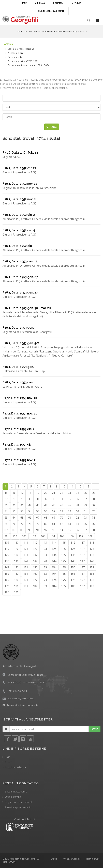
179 (7, 586)
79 (38, 524)
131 (26, 555)
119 (7, 549)
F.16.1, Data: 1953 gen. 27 (20, 277)
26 (93, 493)
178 (92, 580)
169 (7, 580)
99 (6, 536)
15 (6, 493)
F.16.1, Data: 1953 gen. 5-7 (21, 343)
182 (35, 586)
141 (26, 561)
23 (69, 493)
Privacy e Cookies (72, 859)
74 (93, 518)
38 (93, 499)
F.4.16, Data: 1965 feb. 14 (20, 152)
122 (35, 549)
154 (54, 567)
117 (82, 543)
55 (38, 511)
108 (90, 536)
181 (26, 586)
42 (30, 505)
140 (16, 561)
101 (24, 536)
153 (45, 567)
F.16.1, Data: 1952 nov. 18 (20, 199)
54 (30, 511)
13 (88, 486)
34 (62, 499)
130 (16, 555)
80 (46, 524)
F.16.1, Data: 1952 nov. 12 (20, 184)
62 (93, 511)
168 (92, 574)
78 (30, 524)
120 (16, 549)
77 (22, 524)
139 (7, 561)
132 (35, 555)
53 (22, 511)
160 (16, 574)
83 (69, 524)
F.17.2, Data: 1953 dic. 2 (19, 429)
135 (63, 555)
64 (14, 518)
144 (54, 561)
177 (82, 580)
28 (14, 499)
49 (85, 505)
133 (45, 555)
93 (54, 530)
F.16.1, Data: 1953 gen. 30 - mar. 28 (27, 308)
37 (85, 499)
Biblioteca (58, 4)
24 (77, 493)
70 (62, 518)
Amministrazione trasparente (23, 705)
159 (7, 574)
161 (26, 574)
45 (54, 505)
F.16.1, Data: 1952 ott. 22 (19, 168)
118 (92, 543)
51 (6, 511)
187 (82, 586)
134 (54, 555)
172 (35, 580)
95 (69, 530)
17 (22, 493)
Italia (8, 757)
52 (14, 511)
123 (45, 549)
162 (35, 574)
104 (53, 536)
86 (93, 524)
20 (46, 493)
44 (46, 505)
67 (38, 518)
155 (63, 567)
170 (16, 580)
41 (22, 505)
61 (85, 511)
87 (6, 530)
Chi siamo (40, 4)
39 (6, 505)
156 (73, 567)
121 (26, 549)
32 (46, 499)
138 (92, 555)
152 (35, 567)
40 (14, 505)
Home (24, 4)
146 (73, 561)
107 (81, 536)
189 (7, 592)
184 (54, 586)
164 (54, 574)
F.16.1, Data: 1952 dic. (17, 246)
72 (77, 518)
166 (73, 574)
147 (82, 561)
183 (45, 586)
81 (54, 524)
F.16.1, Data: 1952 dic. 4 (19, 230)
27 (6, 499)
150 (16, 567)
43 (38, 505)
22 (62, 493)
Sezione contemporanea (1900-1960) (27, 65)
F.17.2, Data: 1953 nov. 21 (20, 413)
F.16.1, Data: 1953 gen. (18, 328)
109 (7, 543)
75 (6, 524)
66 (30, 518)
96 (77, 530)
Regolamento (14, 57)
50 (93, 505)
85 (85, 524)
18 (30, 493)
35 (69, 499)
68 (46, 518)
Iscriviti (95, 729)
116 (73, 543)
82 (62, 524)
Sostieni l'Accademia (16, 792)
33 (54, 499)
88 (14, 530)
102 (34, 536)
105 (62, 536)
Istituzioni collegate (15, 767)
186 (73, 586)
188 (92, 586)
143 (45, 561)
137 (82, 555)
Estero (9, 762)
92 (46, 530)
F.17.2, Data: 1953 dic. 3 (19, 444)
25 (85, 493)
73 (85, 518)
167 (82, 574)
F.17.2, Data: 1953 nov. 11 (20, 460)
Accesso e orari (15, 53)
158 (92, 567)
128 (92, 549)
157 (82, 567)
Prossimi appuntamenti (18, 807)
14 (96, 486)
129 (7, 555)
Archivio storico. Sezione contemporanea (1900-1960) (51, 31)
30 (30, 499)
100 (15, 536)
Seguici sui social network (19, 802)
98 (93, 530)
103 (43, 536)
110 (16, 543)
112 (35, 543)
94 (62, 530)
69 (54, 518)
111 (26, 543)
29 (22, 499)
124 (54, 549)
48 (77, 505)
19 (38, 493)
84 (77, 524)
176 (73, 580)
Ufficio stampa (13, 797)
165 (63, 574)
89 (22, 530)
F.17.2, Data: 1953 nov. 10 (20, 398)
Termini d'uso (93, 859)
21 (54, 493)
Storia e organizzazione (20, 49)
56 (46, 511)
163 (45, 574)
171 (26, 580)
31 (38, 499)
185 (63, 586)
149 (7, 567)
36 (77, 499)
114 (54, 543)
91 (38, 530)
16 (14, 493)
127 (82, 549)
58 (62, 511)
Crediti (54, 859)
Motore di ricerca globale (51, 11)
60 (77, 511)
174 (54, 580)
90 (30, 530)
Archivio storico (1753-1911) (23, 61)
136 (73, 555)
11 (72, 486)
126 (73, 549)
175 (63, 580)
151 (26, 567)
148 (92, 561)
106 (71, 536)
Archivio (77, 4)
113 (45, 543)
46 (62, 505)
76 (14, 524)
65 (22, 518)
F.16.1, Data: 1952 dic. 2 (19, 215)
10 (64, 486)
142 (35, 561)
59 (69, 511)
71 (69, 518)
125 (63, 549)
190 (16, 592)
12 (80, 486)
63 (6, 518)
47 (69, 505)
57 (54, 511)
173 (45, 580)
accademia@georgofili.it (21, 698)
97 (85, 530)
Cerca (52, 127)
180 (16, 586)
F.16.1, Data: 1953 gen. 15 (20, 261)
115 (63, 543)
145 (63, 561)
